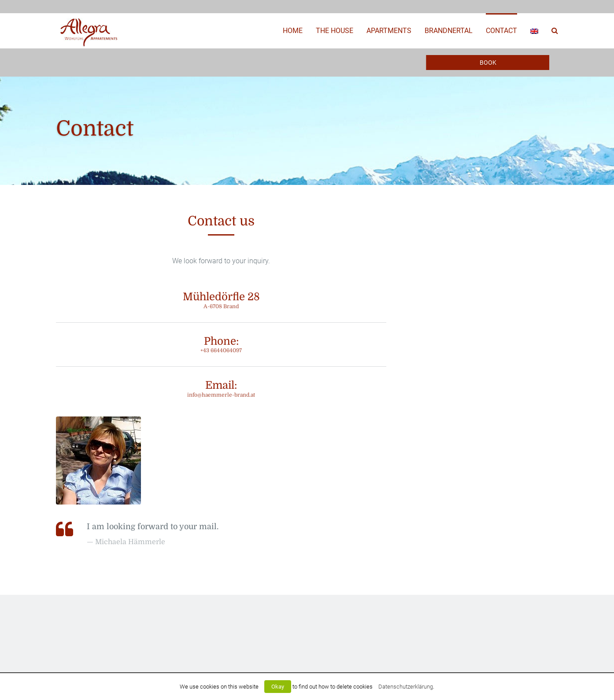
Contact (501, 31)
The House (335, 31)
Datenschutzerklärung (406, 687)
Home (293, 31)
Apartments (389, 31)
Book (488, 63)
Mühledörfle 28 (221, 300)
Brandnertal (449, 31)
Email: (221, 389)
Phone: (221, 344)
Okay (278, 687)
